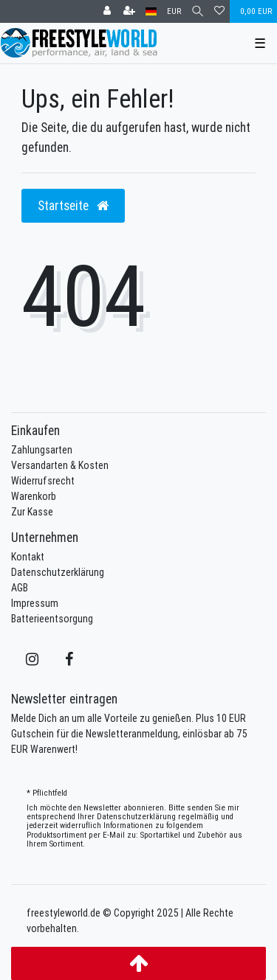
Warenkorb (34, 496)
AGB (20, 588)
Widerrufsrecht (43, 481)
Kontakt (28, 557)
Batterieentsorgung (52, 619)
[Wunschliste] (219, 11)
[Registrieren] (129, 11)
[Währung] (174, 11)
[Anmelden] (107, 11)
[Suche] (198, 11)
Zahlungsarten (42, 450)
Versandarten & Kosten (60, 465)
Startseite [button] (73, 205)
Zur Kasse (32, 512)
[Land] (151, 11)
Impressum (35, 603)
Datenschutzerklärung (58, 572)
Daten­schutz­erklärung (136, 816)
